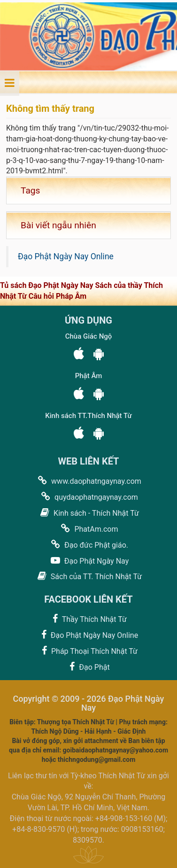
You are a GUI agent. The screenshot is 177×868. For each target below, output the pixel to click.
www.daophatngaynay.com (88, 481)
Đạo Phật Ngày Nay (88, 561)
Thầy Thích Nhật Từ (88, 619)
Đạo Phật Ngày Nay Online (66, 256)
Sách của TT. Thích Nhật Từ (88, 576)
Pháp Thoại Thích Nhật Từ (88, 651)
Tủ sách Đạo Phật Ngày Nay (47, 285)
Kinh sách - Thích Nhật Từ (88, 513)
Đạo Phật (88, 667)
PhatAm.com (88, 529)
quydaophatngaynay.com (88, 497)
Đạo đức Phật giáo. (88, 545)
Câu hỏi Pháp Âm (58, 296)
